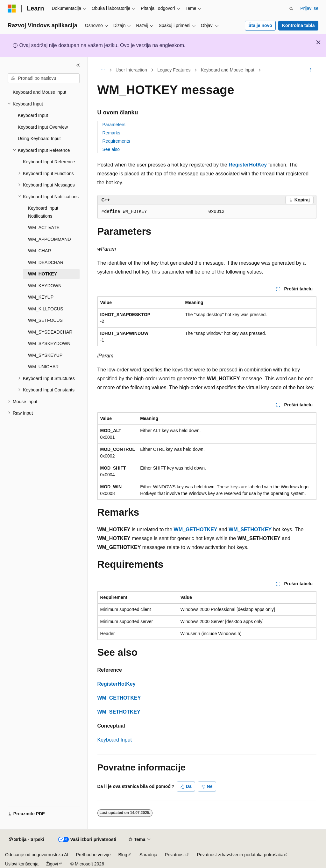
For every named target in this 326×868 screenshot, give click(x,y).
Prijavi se (309, 8)
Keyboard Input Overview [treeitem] (43, 127)
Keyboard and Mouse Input (228, 70)
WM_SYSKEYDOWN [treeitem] (49, 343)
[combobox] (44, 78)
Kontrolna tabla (298, 25)
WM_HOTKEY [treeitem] (43, 274)
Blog (123, 855)
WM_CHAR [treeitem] (39, 251)
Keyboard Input (115, 740)
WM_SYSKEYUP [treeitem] (45, 355)
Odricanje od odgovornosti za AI (37, 855)
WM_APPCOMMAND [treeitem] (50, 239)
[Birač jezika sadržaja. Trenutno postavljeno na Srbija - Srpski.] (26, 840)
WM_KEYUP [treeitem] (41, 297)
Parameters (114, 125)
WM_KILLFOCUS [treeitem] (46, 309)
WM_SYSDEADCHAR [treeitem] (50, 332)
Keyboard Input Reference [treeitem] (49, 162)
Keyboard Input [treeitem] (33, 115)
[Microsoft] (12, 9)
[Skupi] (78, 65)
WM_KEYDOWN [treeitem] (45, 286)
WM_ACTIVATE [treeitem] (44, 227)
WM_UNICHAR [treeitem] (43, 367)
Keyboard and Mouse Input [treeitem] (39, 92)
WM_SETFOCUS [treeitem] (45, 320)
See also (111, 149)
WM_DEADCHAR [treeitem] (46, 262)
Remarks (111, 133)
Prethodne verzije (93, 855)
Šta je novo (260, 25)
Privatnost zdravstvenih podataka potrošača (240, 855)
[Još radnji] (311, 70)
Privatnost (175, 855)
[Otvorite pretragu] (291, 9)
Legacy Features (174, 70)
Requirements (116, 141)
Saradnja (148, 855)
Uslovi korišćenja (22, 864)
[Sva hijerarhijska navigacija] (103, 70)
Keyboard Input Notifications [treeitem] (43, 212)
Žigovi (52, 864)
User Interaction (131, 70)
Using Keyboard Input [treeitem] (39, 139)
